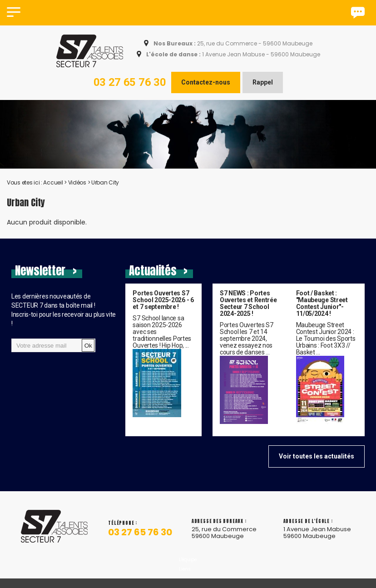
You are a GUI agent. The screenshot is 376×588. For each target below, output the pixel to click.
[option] (188, 134)
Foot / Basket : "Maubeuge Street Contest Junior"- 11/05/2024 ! (322, 304)
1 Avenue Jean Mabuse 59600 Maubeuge (317, 539)
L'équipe (188, 573)
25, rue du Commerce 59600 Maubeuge (224, 539)
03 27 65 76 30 (130, 82)
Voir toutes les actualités (317, 456)
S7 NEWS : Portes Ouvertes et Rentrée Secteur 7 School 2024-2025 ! (248, 304)
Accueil (53, 182)
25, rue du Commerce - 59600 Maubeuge (232, 44)
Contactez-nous (206, 82)
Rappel (263, 82)
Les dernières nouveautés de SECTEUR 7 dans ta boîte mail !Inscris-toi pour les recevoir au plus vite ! (64, 310)
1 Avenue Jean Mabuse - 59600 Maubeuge (233, 55)
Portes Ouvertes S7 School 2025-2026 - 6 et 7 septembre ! (163, 300)
